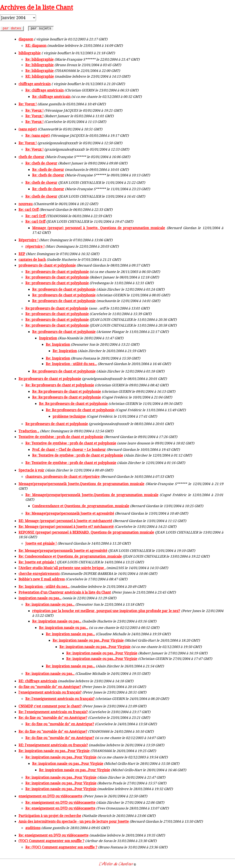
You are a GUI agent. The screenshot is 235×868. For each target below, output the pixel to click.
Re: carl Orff (29, 210)
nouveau (26, 204)
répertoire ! (35, 246)
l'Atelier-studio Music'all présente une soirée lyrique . (62, 568)
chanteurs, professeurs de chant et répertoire (62, 477)
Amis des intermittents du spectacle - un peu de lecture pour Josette (74, 821)
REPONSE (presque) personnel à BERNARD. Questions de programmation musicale (86, 532)
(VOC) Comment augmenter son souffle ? (51, 841)
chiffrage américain (35, 84)
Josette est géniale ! (41, 543)
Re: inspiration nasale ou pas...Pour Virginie (88, 640)
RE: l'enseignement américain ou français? (53, 745)
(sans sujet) (28, 129)
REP (22, 254)
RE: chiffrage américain (38, 681)
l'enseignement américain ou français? (50, 692)
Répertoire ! (28, 240)
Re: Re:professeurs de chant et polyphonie (60, 385)
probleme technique (69, 416)
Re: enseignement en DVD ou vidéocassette (60, 802)
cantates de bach (32, 260)
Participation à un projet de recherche (50, 816)
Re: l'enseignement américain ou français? (60, 699)
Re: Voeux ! (28, 104)
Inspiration (48, 338)
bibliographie (30, 53)
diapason (26, 39)
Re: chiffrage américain (44, 90)
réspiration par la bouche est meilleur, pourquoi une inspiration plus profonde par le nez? (106, 611)
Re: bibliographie (39, 59)
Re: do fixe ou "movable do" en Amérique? (53, 718)
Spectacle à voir (31, 470)
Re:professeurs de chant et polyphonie (57, 308)
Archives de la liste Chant (37, 7)
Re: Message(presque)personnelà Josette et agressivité (70, 513)
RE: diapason (36, 46)
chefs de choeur (31, 157)
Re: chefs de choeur (41, 163)
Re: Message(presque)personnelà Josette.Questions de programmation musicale (92, 495)
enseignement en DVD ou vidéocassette (50, 796)
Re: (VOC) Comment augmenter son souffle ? (61, 847)
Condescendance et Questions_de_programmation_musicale (81, 506)
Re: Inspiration (58, 344)
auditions (33, 828)
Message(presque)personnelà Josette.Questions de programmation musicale (81, 484)
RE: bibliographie (40, 76)
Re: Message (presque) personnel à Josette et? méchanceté (66, 527)
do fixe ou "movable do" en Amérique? (50, 687)
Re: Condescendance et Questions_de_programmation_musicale (70, 556)
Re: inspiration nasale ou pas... (50, 604)
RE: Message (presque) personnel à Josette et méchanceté (65, 521)
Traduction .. (29, 431)
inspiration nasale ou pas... (40, 598)
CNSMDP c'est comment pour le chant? (50, 706)
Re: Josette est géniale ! (37, 562)
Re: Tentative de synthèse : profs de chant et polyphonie (71, 443)
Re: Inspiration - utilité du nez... (71, 364)
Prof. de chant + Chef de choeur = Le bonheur (69, 450)
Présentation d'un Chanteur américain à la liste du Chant (65, 592)
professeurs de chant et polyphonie (47, 265)
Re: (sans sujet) (38, 136)
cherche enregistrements (39, 574)
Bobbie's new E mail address (42, 579)
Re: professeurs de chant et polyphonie (57, 272)
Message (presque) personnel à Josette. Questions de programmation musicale (99, 228)
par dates (12, 29)
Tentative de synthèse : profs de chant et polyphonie (61, 437)
